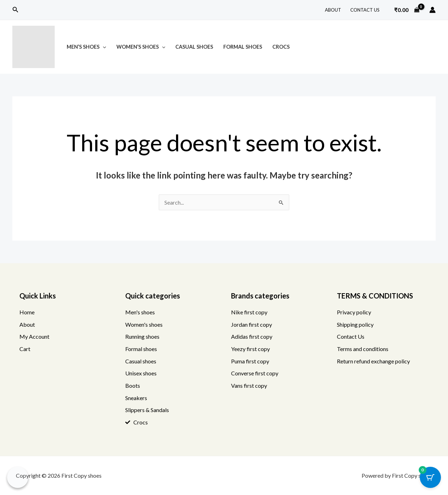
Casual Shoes (194, 47)
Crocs (281, 47)
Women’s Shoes (141, 47)
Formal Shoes (243, 47)
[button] (16, 10)
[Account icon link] (432, 10)
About (333, 10)
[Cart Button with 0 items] (430, 477)
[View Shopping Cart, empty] (407, 10)
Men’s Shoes (86, 47)
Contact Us (365, 10)
